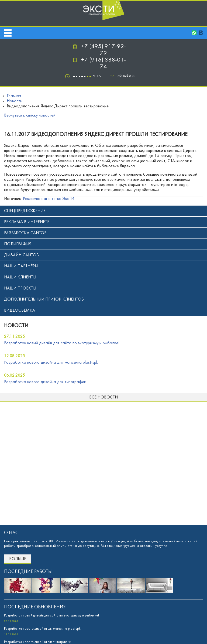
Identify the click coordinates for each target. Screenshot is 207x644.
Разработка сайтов (25, 233)
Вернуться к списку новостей (30, 115)
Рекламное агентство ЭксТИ (49, 199)
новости (16, 326)
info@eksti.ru (126, 76)
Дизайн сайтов (21, 255)
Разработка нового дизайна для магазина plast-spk (51, 363)
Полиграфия (18, 244)
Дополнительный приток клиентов (44, 299)
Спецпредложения (25, 211)
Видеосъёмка (20, 311)
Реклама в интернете (27, 222)
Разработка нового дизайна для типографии (45, 382)
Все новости (103, 397)
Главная (14, 96)
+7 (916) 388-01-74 (103, 63)
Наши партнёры (21, 266)
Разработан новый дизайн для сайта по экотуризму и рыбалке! (62, 343)
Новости (15, 101)
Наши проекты (20, 288)
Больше (18, 559)
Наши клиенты (20, 277)
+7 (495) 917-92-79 (103, 50)
